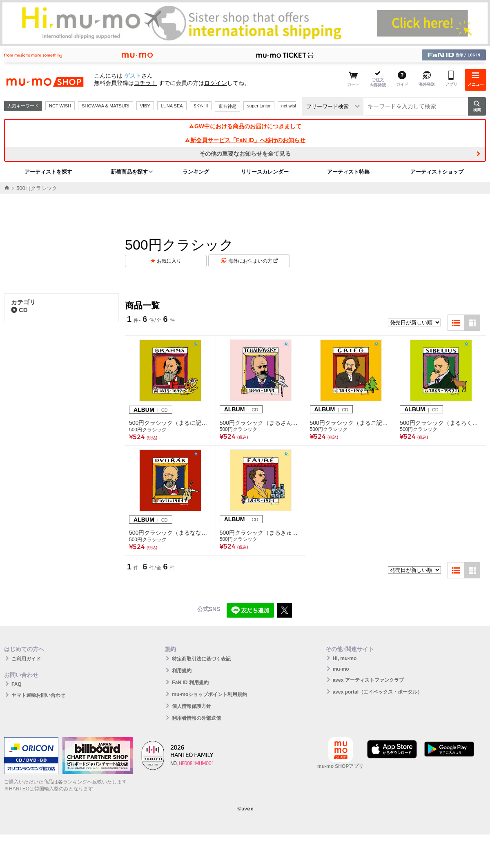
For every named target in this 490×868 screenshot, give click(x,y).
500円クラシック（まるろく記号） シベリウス (441, 423)
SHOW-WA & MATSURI (106, 106)
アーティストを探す (48, 172)
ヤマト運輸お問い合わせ (38, 695)
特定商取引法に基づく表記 (201, 659)
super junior (259, 106)
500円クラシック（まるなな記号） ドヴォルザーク (170, 533)
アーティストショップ (437, 172)
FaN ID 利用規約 (190, 683)
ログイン (216, 83)
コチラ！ (145, 83)
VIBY (145, 106)
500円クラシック (148, 430)
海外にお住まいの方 (253, 261)
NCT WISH (60, 106)
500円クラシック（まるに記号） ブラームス (170, 423)
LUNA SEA (172, 106)
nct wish (290, 106)
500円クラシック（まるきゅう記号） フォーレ (261, 533)
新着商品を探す (129, 172)
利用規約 (182, 671)
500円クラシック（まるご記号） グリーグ (351, 423)
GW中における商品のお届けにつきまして (245, 126)
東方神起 (227, 106)
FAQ (17, 684)
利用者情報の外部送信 (196, 718)
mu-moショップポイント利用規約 (209, 694)
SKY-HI (201, 106)
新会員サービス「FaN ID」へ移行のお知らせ (245, 140)
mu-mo (341, 669)
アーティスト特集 (348, 172)
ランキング (196, 172)
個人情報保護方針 (192, 706)
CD (19, 310)
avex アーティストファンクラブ (368, 680)
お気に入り (169, 261)
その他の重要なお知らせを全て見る (245, 154)
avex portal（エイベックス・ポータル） (378, 692)
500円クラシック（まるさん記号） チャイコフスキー (261, 423)
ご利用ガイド (26, 659)
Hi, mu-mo (345, 658)
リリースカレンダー (265, 172)
